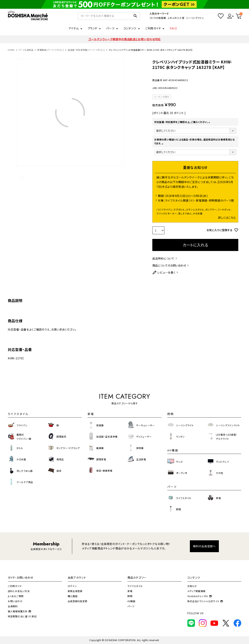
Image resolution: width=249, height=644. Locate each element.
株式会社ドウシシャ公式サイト (205, 601)
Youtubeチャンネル (200, 596)
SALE (174, 28)
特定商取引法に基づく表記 (22, 616)
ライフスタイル (135, 586)
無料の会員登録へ (204, 546)
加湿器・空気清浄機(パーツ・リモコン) (86, 50)
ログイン (72, 586)
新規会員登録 (75, 591)
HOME (11, 50)
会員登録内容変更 (78, 601)
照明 (130, 596)
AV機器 (131, 601)
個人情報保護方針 (19, 611)
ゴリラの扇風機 (158, 18)
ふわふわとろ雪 (176, 18)
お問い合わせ (15, 601)
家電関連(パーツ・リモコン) (51, 50)
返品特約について (163, 258)
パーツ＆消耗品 (26, 50)
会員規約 (13, 606)
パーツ (131, 606)
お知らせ (192, 586)
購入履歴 (73, 596)
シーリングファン (195, 18)
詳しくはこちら (227, 218)
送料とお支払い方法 (19, 591)
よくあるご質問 (16, 596)
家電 (130, 591)
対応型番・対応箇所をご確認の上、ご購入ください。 (183, 122)
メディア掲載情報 (196, 591)
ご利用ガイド (153, 28)
